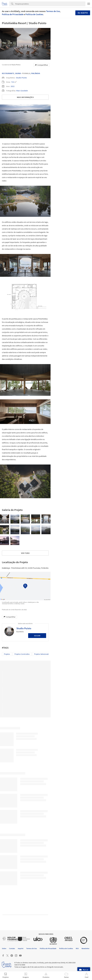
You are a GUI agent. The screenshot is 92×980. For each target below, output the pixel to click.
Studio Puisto (21, 78)
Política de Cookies (34, 14)
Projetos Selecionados (42, 654)
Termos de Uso (53, 11)
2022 (13, 86)
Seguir (37, 636)
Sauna (18, 73)
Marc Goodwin (22, 91)
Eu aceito (83, 13)
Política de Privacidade (13, 14)
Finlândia (35, 73)
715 (13, 82)
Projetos (7, 654)
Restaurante (8, 73)
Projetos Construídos (22, 654)
